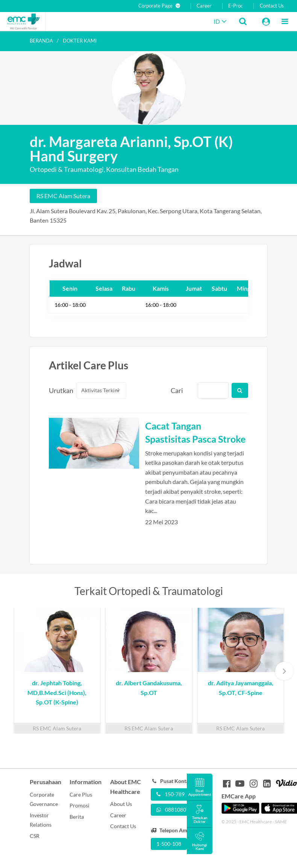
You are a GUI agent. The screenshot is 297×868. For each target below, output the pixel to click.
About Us (121, 804)
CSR (35, 836)
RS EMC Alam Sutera (63, 196)
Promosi (80, 805)
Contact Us (272, 6)
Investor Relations (41, 820)
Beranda (41, 41)
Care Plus (81, 794)
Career (204, 6)
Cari (177, 390)
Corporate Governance (44, 799)
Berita (77, 817)
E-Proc (236, 6)
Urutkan (58, 390)
